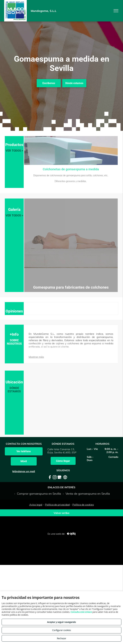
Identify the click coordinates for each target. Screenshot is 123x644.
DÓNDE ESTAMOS (14, 390)
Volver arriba (61, 513)
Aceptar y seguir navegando (61, 622)
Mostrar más (36, 357)
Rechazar (61, 638)
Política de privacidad (57, 505)
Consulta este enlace (81, 612)
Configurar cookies (62, 630)
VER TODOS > (14, 151)
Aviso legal (36, 505)
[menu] (116, 11)
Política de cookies (83, 505)
